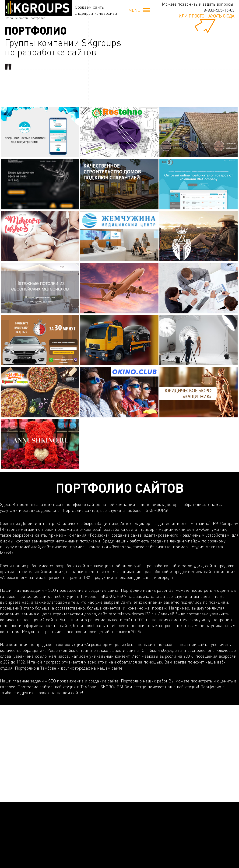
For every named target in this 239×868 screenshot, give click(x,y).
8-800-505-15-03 (219, 10)
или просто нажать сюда (206, 16)
